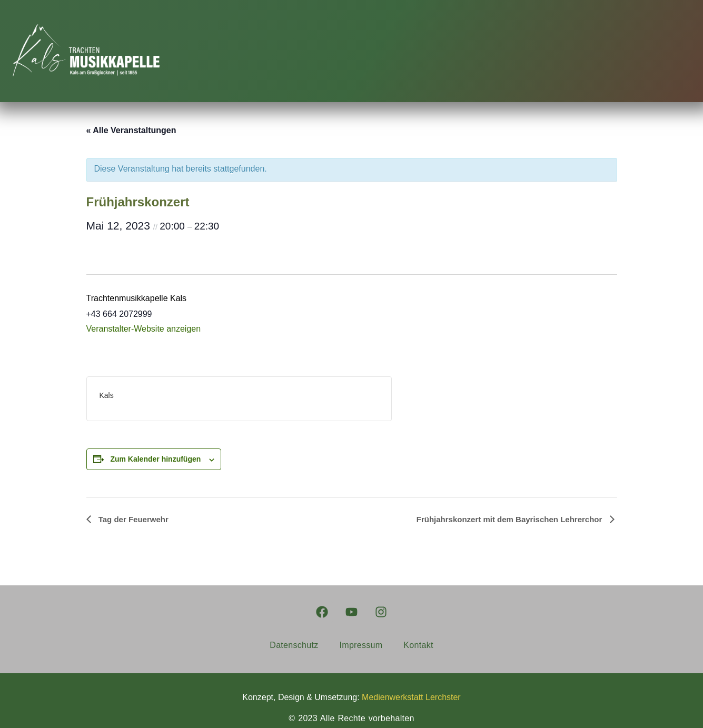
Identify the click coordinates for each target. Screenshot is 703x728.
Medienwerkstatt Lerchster (411, 697)
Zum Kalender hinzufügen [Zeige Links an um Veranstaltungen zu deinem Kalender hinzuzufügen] (155, 459)
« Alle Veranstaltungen (131, 130)
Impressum (361, 645)
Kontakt (418, 645)
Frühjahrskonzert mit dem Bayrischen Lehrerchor (511, 519)
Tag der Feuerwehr (132, 519)
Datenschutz (294, 645)
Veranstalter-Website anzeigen (144, 329)
